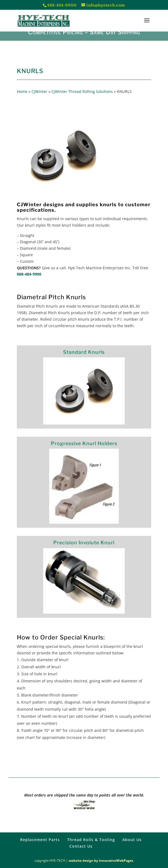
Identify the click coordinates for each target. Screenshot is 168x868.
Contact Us (81, 846)
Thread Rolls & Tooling (91, 840)
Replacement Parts (40, 840)
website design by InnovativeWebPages (101, 861)
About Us (132, 840)
